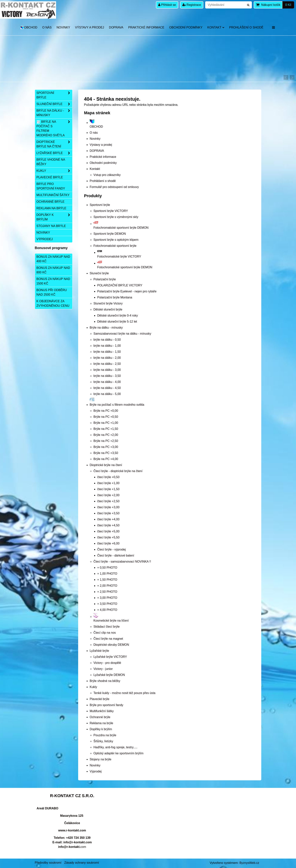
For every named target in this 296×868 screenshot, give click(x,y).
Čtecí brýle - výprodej (111, 549)
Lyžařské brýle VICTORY (110, 657)
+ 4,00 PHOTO (107, 610)
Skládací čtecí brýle (107, 627)
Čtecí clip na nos (105, 633)
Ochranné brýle (100, 717)
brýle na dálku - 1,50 (107, 352)
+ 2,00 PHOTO (107, 586)
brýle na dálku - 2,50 (107, 364)
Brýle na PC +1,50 (106, 429)
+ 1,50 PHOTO (107, 580)
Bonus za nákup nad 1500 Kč (53, 281)
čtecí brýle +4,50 (108, 525)
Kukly (93, 687)
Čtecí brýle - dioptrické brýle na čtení (118, 471)
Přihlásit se (167, 5)
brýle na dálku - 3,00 (107, 370)
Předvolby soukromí (48, 863)
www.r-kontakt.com (72, 830)
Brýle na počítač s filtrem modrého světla (54, 129)
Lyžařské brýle (99, 651)
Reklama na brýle (101, 723)
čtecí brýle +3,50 (108, 513)
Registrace (192, 5)
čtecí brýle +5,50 (108, 537)
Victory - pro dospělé (107, 663)
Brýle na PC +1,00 (106, 423)
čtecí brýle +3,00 (108, 507)
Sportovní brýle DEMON (110, 234)
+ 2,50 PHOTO (107, 592)
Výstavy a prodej (89, 27)
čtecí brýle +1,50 (108, 489)
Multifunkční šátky (102, 711)
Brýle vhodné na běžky (105, 681)
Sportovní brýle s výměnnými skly (116, 217)
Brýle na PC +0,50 (106, 417)
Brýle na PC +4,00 (106, 459)
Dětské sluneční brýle (108, 309)
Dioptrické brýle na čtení (106, 465)
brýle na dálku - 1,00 (107, 346)
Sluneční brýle (99, 273)
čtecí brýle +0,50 (108, 477)
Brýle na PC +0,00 (106, 411)
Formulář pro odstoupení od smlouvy (114, 187)
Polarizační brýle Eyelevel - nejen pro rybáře (127, 291)
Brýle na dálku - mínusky (106, 328)
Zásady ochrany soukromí (82, 863)
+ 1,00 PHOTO (107, 574)
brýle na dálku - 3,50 (107, 376)
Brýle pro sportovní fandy (106, 705)
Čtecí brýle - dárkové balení (116, 556)
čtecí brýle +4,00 (108, 519)
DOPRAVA (116, 27)
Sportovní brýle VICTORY (111, 211)
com (72, 847)
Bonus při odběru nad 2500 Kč (52, 292)
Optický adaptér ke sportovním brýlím (118, 753)
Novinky (63, 27)
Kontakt (216, 27)
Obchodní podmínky (186, 27)
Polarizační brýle (105, 279)
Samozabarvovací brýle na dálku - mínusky (122, 334)
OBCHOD (29, 27)
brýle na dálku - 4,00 (107, 382)
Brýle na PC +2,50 (106, 441)
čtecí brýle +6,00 (108, 543)
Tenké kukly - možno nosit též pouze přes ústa (124, 693)
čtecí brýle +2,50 (108, 501)
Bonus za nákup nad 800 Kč (53, 270)
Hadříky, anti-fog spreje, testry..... (115, 747)
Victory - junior (103, 669)
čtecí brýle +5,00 (108, 531)
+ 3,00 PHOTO (107, 598)
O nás (47, 27)
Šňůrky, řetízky (103, 741)
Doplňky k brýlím (101, 729)
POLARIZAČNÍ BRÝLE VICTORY (120, 285)
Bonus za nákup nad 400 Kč (53, 259)
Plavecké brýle (99, 699)
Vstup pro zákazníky (107, 175)
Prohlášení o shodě (246, 27)
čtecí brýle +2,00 (108, 495)
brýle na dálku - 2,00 (107, 358)
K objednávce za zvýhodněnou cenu (53, 303)
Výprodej (96, 771)
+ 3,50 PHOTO (107, 604)
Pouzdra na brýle (105, 735)
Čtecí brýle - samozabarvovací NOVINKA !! (122, 562)
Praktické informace (146, 27)
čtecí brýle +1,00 (108, 483)
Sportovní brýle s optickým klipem (116, 240)
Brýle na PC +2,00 (106, 435)
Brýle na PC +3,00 (106, 447)
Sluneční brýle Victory (108, 303)
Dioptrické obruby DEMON (111, 645)
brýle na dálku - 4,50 (107, 388)
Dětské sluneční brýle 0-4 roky (118, 316)
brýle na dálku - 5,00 (107, 394)
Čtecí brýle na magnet (108, 639)
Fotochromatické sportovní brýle (115, 246)
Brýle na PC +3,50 (106, 453)
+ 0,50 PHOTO (107, 568)
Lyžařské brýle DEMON (109, 675)
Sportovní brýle (100, 205)
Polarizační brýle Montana (115, 297)
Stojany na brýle (101, 759)
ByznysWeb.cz (249, 863)
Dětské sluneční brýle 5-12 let (117, 322)
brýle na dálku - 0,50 (107, 340)
